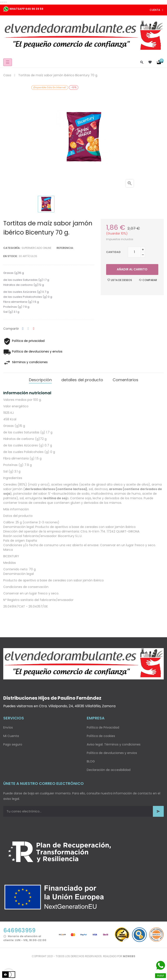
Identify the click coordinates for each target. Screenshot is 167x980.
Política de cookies (101, 736)
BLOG (91, 761)
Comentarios (125, 380)
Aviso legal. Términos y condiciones (114, 744)
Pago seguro (13, 744)
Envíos (8, 727)
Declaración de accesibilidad (109, 770)
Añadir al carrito (132, 269)
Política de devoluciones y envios (112, 753)
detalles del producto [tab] (82, 380)
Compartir (23, 329)
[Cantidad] (134, 252)
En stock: (10, 256)
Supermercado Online (36, 248)
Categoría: (12, 248)
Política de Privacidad (103, 727)
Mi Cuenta (11, 736)
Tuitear (28, 329)
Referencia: (65, 248)
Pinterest (34, 329)
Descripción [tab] (40, 380)
